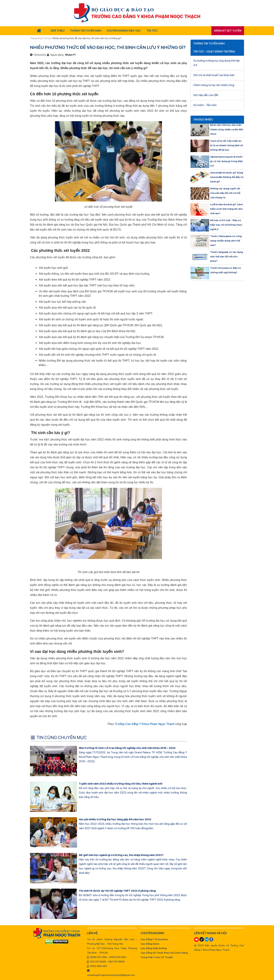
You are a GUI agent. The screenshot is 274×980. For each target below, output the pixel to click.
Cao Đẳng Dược (150, 944)
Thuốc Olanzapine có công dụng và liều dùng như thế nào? (226, 241)
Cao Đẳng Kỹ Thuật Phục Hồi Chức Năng (164, 953)
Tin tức (47, 38)
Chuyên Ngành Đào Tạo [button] (124, 31)
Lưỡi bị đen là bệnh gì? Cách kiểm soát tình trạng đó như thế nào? (226, 209)
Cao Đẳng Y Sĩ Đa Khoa (154, 939)
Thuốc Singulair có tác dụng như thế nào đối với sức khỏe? (227, 256)
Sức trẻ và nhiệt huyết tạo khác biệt (214, 75)
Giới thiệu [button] (58, 31)
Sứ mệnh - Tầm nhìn (205, 105)
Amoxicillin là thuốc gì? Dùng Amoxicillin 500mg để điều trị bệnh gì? (227, 177)
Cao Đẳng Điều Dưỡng (154, 948)
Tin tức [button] (152, 31)
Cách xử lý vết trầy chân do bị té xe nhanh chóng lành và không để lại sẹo (226, 145)
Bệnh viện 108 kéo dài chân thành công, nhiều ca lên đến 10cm (227, 129)
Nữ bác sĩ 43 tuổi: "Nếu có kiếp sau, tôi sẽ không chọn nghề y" (226, 225)
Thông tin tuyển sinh (86, 31)
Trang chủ (36, 38)
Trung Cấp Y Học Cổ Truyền (157, 957)
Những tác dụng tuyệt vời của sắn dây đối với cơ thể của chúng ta (225, 193)
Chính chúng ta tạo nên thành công (214, 85)
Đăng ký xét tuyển (228, 31)
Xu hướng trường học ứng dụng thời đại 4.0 (216, 63)
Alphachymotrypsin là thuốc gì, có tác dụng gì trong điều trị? (226, 161)
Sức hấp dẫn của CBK (206, 95)
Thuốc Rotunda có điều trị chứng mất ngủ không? (225, 270)
